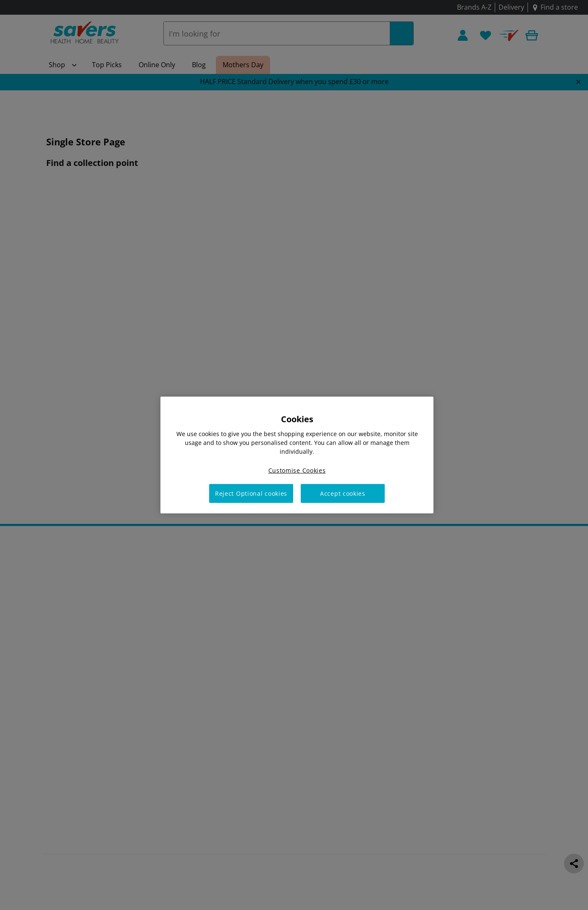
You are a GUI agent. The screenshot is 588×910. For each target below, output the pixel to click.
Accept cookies (343, 493)
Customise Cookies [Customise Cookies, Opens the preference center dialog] (297, 470)
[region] (297, 455)
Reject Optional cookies (251, 493)
